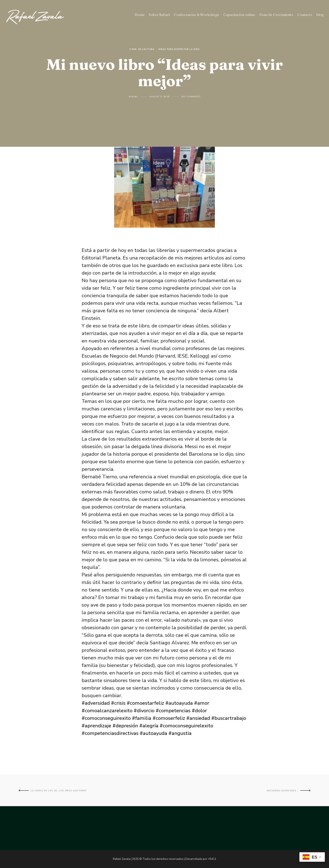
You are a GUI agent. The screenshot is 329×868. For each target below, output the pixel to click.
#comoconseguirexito (106, 718)
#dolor (199, 711)
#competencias (173, 711)
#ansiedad (198, 718)
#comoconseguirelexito (186, 726)
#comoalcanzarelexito (107, 711)
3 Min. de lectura (142, 49)
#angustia (180, 733)
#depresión (125, 726)
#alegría (149, 726)
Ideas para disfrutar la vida (179, 49)
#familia (142, 718)
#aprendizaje (96, 726)
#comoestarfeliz (145, 703)
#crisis (118, 703)
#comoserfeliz (169, 718)
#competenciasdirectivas (110, 733)
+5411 (212, 859)
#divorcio (144, 711)
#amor (202, 703)
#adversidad (96, 703)
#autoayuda (179, 703)
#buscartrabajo (229, 718)
